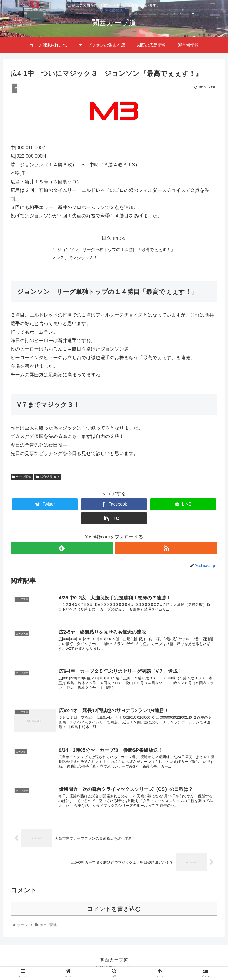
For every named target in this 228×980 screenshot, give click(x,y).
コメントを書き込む (114, 914)
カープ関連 (22, 478)
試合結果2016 (48, 478)
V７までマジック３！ (78, 258)
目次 (106, 238)
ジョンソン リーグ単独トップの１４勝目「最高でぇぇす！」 (116, 250)
